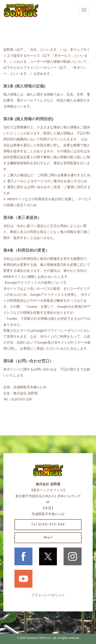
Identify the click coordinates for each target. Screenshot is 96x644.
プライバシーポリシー (48, 595)
